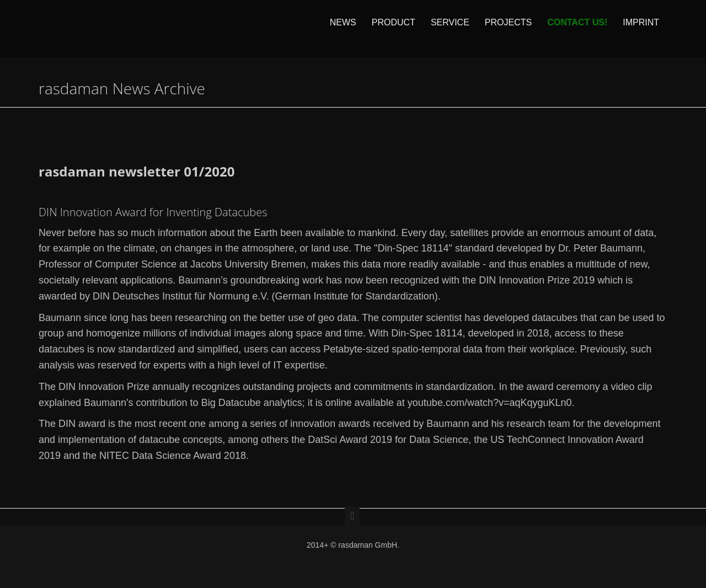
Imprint (641, 28)
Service (450, 28)
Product (394, 28)
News (343, 28)
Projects (508, 28)
